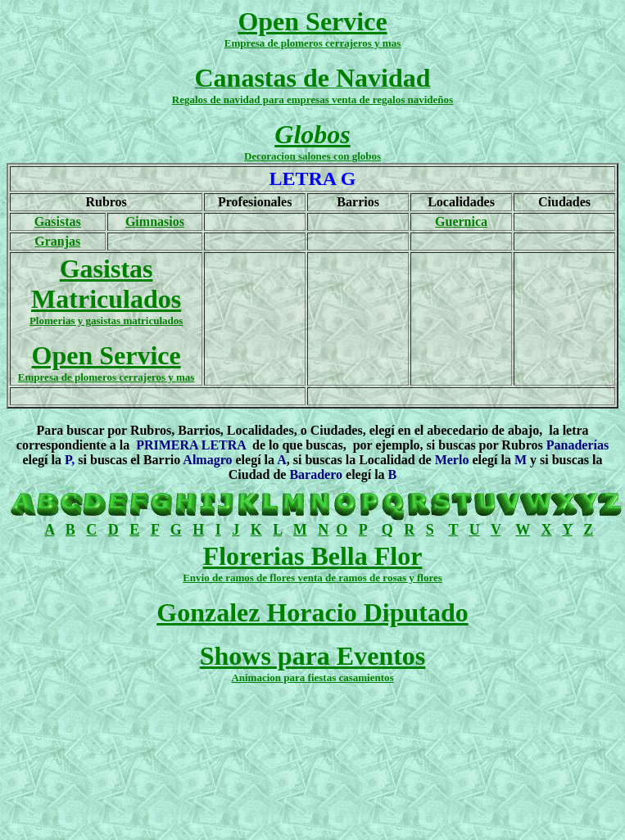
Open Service (312, 21)
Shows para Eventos (313, 656)
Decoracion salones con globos (312, 156)
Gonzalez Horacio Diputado (312, 612)
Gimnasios (155, 221)
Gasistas (58, 221)
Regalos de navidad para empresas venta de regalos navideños (312, 99)
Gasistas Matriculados (106, 284)
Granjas (57, 241)
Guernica (461, 221)
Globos (312, 134)
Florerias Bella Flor (313, 556)
